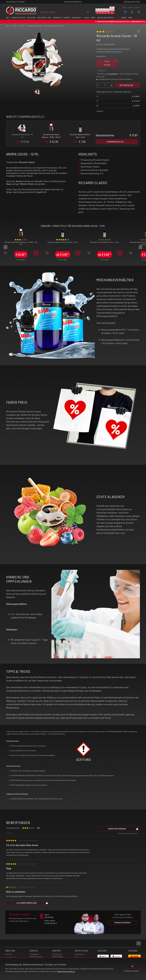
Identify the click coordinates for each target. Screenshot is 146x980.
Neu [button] (8, 18)
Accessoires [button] (76, 18)
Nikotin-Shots (27, 184)
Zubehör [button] (67, 18)
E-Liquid (38, 192)
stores (124, 8)
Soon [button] (130, 18)
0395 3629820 (58, 956)
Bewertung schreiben (123, 829)
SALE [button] (117, 18)
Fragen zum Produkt (123, 923)
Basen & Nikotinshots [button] (106, 18)
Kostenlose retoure (132, 2)
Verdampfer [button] (57, 18)
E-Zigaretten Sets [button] (18, 18)
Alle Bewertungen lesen (32, 903)
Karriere (137, 8)
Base (9, 184)
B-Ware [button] (124, 18)
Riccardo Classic (27, 162)
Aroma (19, 181)
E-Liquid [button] (86, 18)
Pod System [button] (31, 18)
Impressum (79, 954)
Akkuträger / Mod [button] (44, 18)
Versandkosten (113, 74)
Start (8, 26)
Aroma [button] (93, 18)
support (130, 8)
